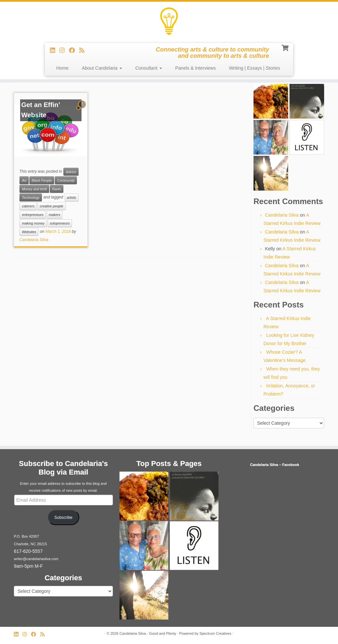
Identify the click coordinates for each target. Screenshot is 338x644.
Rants (57, 189)
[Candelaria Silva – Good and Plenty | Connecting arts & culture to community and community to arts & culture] (169, 21)
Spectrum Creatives (215, 633)
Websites (29, 232)
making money (33, 223)
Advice (71, 172)
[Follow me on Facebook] (74, 51)
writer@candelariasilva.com (36, 559)
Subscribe (64, 518)
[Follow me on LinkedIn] (55, 51)
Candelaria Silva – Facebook (275, 465)
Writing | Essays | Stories (255, 68)
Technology (31, 197)
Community (66, 180)
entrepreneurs (33, 215)
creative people (51, 206)
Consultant (149, 68)
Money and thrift (34, 189)
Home (62, 68)
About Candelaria (102, 68)
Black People (42, 180)
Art (24, 180)
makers (54, 215)
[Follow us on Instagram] (64, 51)
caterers (28, 206)
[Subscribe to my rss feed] (84, 51)
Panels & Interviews (196, 68)
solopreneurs (60, 223)
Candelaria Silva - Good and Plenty (148, 633)
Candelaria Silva (34, 240)
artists (72, 197)
